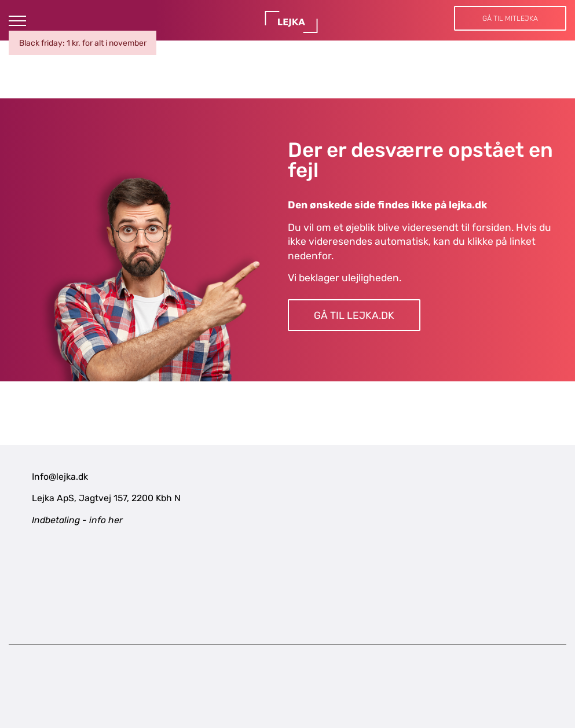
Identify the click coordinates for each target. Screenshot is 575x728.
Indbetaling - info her (77, 520)
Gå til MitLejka (510, 19)
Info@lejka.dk (60, 477)
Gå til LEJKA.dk (354, 315)
